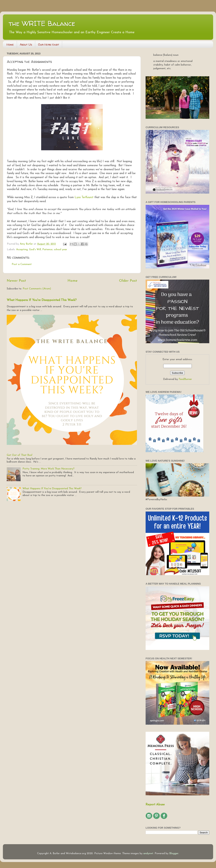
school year (60, 250)
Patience (47, 250)
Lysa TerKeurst (84, 197)
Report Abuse (155, 805)
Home (10, 44)
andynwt (148, 853)
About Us (26, 44)
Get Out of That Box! (20, 455)
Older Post (128, 281)
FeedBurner (185, 379)
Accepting (22, 250)
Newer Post (16, 281)
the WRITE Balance (42, 23)
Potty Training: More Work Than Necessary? (48, 469)
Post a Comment (22, 264)
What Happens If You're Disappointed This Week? (42, 300)
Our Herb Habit (49, 44)
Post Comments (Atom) (37, 289)
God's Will (35, 250)
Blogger (174, 853)
